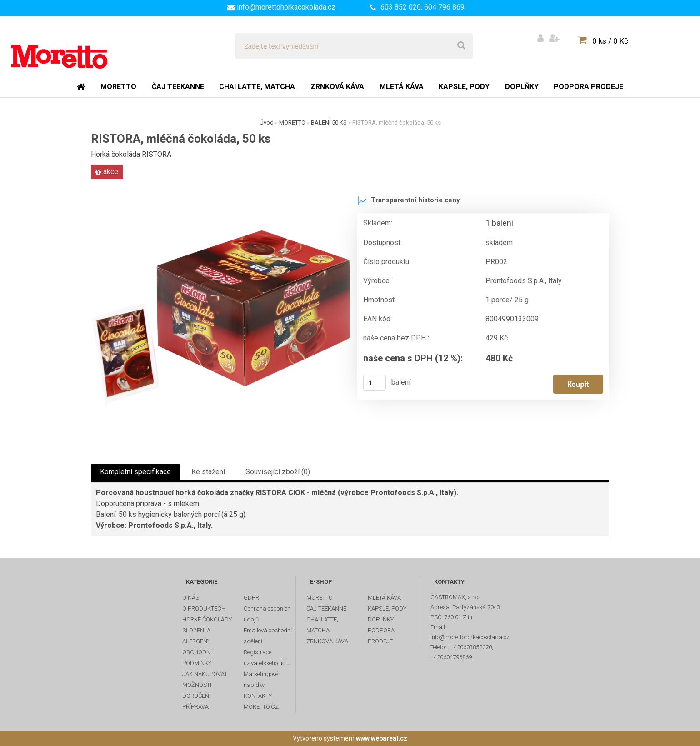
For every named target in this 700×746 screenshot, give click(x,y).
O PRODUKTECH (204, 608)
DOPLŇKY (381, 619)
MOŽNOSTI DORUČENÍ (197, 690)
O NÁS (191, 598)
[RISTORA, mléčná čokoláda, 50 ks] (220, 318)
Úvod (267, 123)
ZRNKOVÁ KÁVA (327, 641)
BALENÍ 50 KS (329, 123)
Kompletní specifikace (135, 472)
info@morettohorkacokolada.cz (286, 7)
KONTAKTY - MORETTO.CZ (261, 701)
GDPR (251, 598)
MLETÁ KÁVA (384, 598)
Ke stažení (208, 472)
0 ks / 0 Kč (610, 41)
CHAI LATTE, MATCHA (322, 625)
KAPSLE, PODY (387, 608)
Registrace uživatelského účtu (267, 658)
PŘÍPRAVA (195, 707)
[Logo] (73, 46)
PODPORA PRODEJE (381, 636)
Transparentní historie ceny (408, 201)
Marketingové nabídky (261, 679)
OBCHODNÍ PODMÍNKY (197, 658)
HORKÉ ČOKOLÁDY (207, 619)
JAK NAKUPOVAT (205, 674)
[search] (461, 46)
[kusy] (375, 383)
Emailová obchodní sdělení (268, 636)
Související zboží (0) (278, 472)
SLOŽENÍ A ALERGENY (196, 636)
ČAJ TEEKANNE (326, 608)
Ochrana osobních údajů (267, 614)
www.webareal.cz (382, 738)
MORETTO (292, 123)
